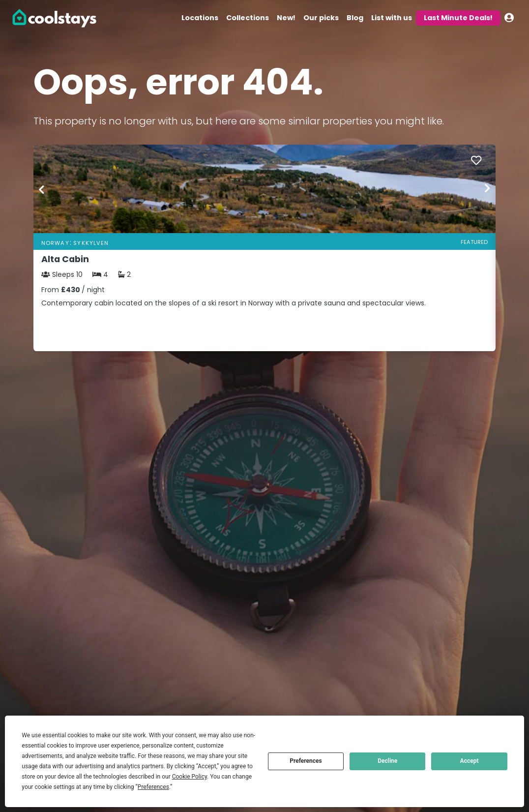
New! (286, 18)
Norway (55, 243)
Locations (200, 18)
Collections (248, 18)
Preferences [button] (153, 787)
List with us (392, 18)
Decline (387, 761)
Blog (355, 18)
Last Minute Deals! (458, 18)
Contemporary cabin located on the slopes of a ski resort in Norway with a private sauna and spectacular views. (234, 303)
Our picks (321, 18)
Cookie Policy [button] (190, 777)
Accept (470, 761)
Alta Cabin (65, 259)
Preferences (306, 761)
